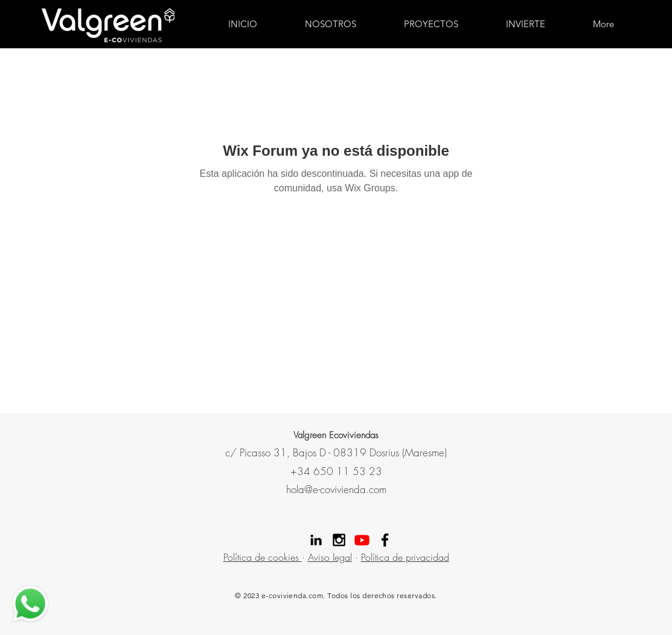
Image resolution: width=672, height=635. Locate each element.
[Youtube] (362, 540)
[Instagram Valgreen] (339, 540)
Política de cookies (263, 557)
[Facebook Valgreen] (385, 540)
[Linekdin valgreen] (316, 540)
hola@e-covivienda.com (336, 489)
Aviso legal (330, 557)
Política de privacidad (405, 557)
